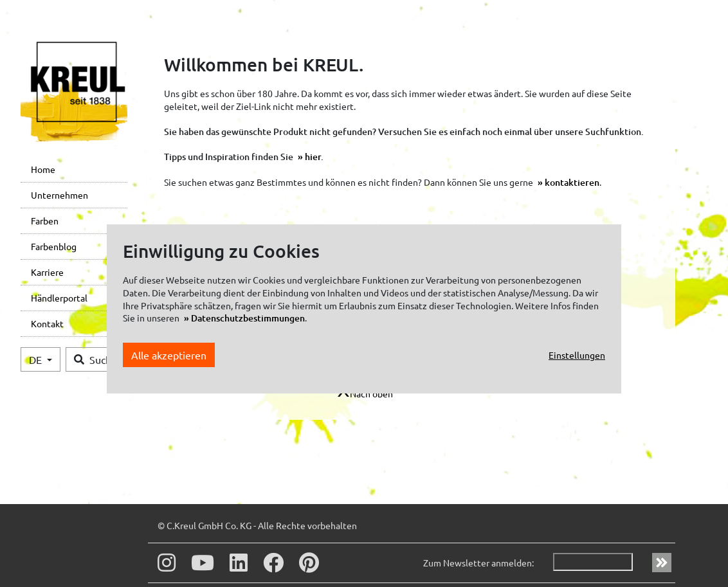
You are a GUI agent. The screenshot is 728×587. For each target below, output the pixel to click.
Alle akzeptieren (169, 355)
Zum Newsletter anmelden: (478, 563)
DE (37, 359)
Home (43, 169)
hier (313, 157)
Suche (96, 359)
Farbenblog (54, 246)
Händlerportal (59, 298)
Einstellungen (577, 355)
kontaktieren (572, 182)
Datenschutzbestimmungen (248, 318)
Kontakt (47, 323)
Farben (45, 221)
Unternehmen (59, 195)
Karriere (47, 272)
